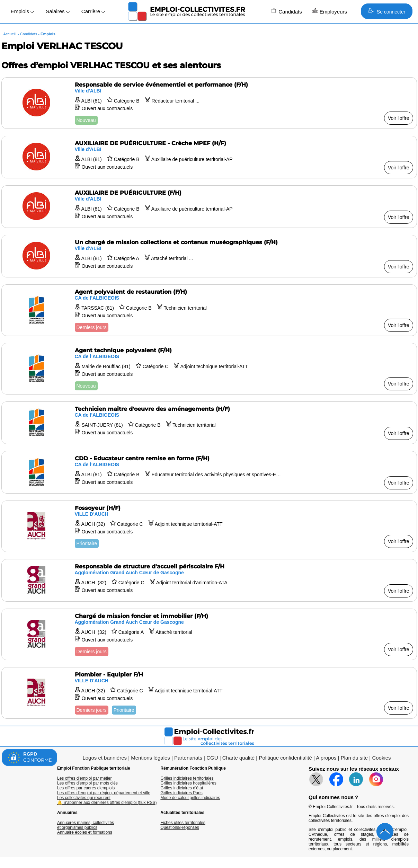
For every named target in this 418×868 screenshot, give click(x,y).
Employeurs (330, 11)
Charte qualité (238, 758)
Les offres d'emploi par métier (84, 778)
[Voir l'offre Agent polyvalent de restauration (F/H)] (209, 310)
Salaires (57, 11)
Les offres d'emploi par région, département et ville (104, 793)
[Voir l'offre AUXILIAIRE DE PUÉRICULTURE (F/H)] (209, 207)
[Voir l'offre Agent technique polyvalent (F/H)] (209, 369)
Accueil (10, 34)
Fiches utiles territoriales (183, 823)
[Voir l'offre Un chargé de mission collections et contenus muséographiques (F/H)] (209, 256)
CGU (212, 758)
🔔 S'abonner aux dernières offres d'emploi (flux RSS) (107, 803)
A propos (326, 758)
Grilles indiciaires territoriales (187, 778)
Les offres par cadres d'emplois (86, 788)
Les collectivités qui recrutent (84, 798)
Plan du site (354, 758)
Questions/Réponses (180, 827)
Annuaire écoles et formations (85, 832)
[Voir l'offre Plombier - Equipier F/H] (209, 693)
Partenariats (188, 758)
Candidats (287, 11)
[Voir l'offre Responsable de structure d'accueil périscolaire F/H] (209, 580)
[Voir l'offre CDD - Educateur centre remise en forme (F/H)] (209, 472)
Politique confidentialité (285, 758)
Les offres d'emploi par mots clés (87, 783)
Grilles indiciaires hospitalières (188, 783)
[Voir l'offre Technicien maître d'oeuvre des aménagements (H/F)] (209, 423)
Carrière (93, 11)
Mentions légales (150, 758)
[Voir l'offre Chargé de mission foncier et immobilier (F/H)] (209, 634)
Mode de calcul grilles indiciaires (190, 798)
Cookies (381, 758)
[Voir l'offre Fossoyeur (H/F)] (209, 526)
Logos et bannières (105, 758)
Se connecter (387, 11)
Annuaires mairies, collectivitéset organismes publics (86, 825)
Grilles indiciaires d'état (182, 788)
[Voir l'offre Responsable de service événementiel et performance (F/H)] (209, 103)
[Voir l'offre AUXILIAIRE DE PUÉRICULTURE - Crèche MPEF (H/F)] (209, 157)
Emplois (23, 11)
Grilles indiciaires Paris (181, 793)
